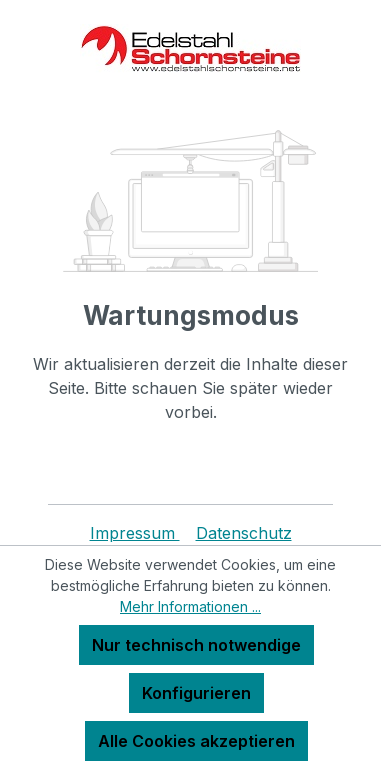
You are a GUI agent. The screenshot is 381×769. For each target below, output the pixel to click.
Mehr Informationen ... (190, 606)
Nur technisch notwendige (196, 645)
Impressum (135, 533)
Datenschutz (244, 533)
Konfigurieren (196, 693)
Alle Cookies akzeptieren (196, 741)
